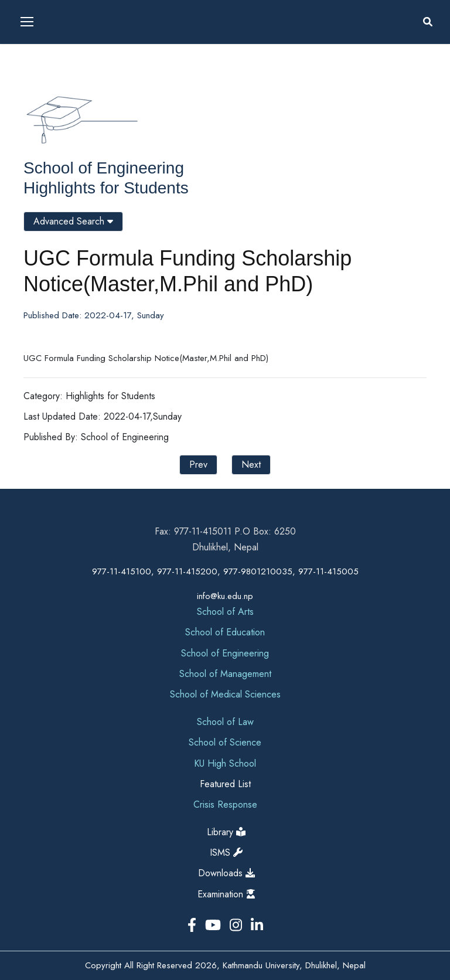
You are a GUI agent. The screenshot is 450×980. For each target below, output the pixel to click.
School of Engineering (104, 168)
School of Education (225, 632)
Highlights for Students (106, 188)
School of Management (225, 674)
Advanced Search (73, 221)
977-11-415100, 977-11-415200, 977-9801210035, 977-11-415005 (225, 571)
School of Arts (225, 612)
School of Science (225, 742)
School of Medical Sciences (225, 694)
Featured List (225, 784)
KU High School (225, 763)
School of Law (225, 722)
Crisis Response (225, 804)
